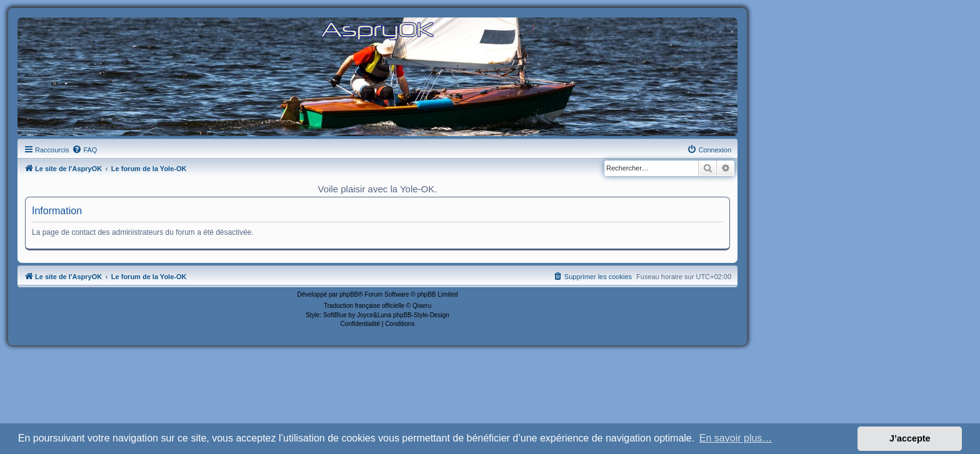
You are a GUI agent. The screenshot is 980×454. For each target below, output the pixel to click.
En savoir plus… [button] (736, 438)
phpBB (349, 294)
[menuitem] (84, 150)
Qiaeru (422, 306)
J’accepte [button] (910, 438)
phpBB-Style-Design (421, 315)
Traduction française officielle (364, 306)
